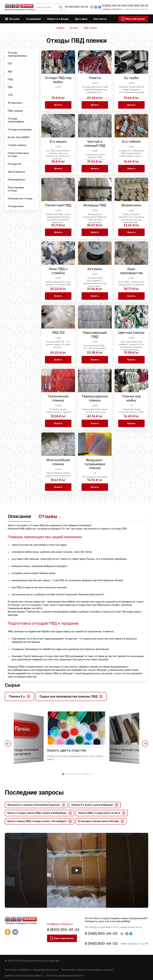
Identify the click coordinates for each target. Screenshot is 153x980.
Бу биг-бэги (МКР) (19, 137)
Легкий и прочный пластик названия (128, 751)
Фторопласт (15, 103)
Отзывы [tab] (48, 516)
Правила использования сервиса (24, 976)
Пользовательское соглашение (40, 961)
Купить (58, 105)
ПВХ (10, 87)
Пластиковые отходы (16, 189)
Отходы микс (16, 206)
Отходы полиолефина (16, 120)
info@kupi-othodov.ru (112, 9)
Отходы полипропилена (17, 54)
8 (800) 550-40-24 (114, 6)
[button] (8, 744)
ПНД (10, 79)
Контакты (100, 19)
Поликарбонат (17, 180)
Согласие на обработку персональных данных (32, 970)
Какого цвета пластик (67, 750)
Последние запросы (34, 792)
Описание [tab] (19, 516)
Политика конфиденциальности (65, 976)
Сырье (12, 685)
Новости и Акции (58, 19)
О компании (33, 19)
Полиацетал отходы (20, 198)
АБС (10, 71)
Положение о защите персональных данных (87, 970)
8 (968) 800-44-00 (77, 7)
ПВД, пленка (15, 111)
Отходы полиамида (20, 129)
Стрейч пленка (17, 145)
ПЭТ (10, 64)
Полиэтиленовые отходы (18, 155)
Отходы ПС (14, 164)
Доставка (81, 19)
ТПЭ (10, 95)
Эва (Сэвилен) (16, 172)
